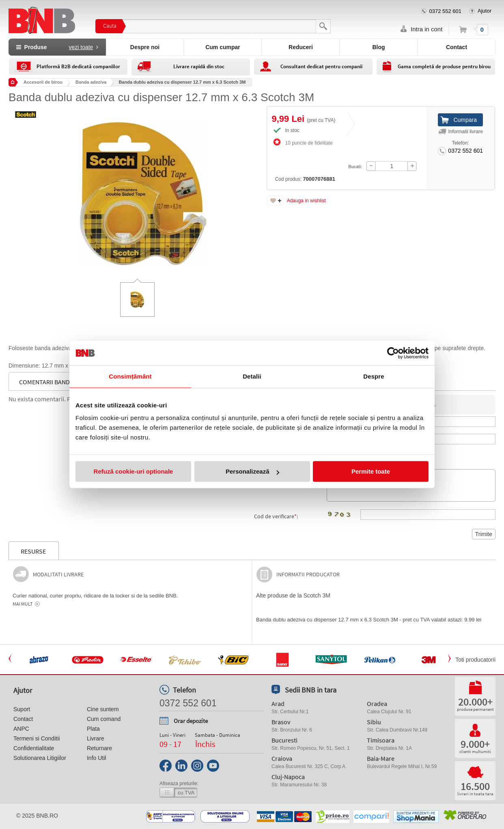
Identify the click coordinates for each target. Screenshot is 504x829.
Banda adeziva (91, 82)
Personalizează (252, 471)
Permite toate (371, 471)
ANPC (21, 729)
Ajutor (485, 11)
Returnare (99, 748)
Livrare (96, 738)
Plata (93, 729)
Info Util (96, 758)
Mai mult (23, 604)
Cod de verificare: (276, 516)
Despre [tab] (374, 376)
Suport (22, 709)
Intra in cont (426, 29)
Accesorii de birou (43, 82)
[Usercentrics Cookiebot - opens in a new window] (393, 353)
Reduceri (301, 47)
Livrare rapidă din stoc (199, 66)
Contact (457, 47)
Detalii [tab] (252, 376)
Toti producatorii (475, 660)
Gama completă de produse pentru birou (444, 66)
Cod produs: (291, 157)
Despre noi (145, 47)
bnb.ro (47, 816)
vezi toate (81, 47)
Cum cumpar (223, 47)
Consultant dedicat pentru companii (321, 66)
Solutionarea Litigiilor (40, 758)
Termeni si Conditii (37, 738)
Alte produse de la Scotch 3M (293, 595)
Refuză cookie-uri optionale (134, 471)
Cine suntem (103, 709)
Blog (378, 47)
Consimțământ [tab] (130, 376)
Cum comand (104, 719)
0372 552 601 (446, 11)
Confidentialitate (34, 748)
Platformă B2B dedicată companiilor (78, 66)
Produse (57, 47)
